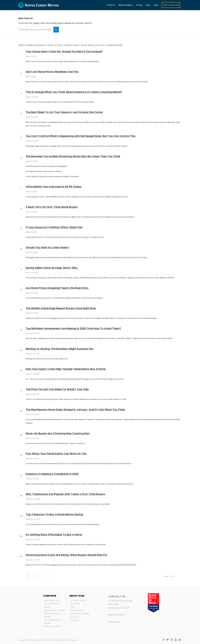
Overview (50, 596)
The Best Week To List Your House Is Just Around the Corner (64, 112)
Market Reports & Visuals (53, 615)
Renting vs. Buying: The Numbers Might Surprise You (59, 349)
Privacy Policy (58, 640)
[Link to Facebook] (164, 640)
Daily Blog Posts (52, 600)
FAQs (73, 607)
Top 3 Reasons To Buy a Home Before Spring (54, 514)
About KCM (77, 596)
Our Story (75, 604)
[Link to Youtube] (176, 640)
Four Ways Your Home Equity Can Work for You (56, 454)
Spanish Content (53, 626)
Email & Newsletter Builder (53, 621)
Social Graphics (52, 604)
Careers (74, 620)
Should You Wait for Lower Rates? (47, 248)
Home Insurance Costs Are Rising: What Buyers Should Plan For (67, 555)
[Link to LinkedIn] (180, 640)
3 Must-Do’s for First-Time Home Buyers (52, 207)
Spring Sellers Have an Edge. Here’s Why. (52, 268)
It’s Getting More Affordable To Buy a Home (54, 535)
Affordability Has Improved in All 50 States (54, 187)
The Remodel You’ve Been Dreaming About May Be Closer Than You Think (73, 156)
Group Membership (80, 614)
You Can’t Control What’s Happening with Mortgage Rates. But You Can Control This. (81, 136)
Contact (74, 617)
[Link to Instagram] (172, 640)
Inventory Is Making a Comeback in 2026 (52, 474)
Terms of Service (71, 640)
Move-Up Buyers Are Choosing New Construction (58, 433)
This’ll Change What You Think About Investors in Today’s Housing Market (74, 92)
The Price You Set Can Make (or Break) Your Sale (57, 389)
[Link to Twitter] (168, 640)
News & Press (77, 610)
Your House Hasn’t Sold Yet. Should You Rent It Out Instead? (64, 52)
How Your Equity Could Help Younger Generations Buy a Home (66, 369)
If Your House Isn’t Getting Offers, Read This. (54, 227)
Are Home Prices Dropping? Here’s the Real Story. (57, 288)
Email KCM (114, 622)
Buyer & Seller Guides (55, 610)
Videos (48, 607)
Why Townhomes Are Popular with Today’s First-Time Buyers (65, 494)
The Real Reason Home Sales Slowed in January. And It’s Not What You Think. (76, 410)
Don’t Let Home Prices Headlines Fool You (52, 72)
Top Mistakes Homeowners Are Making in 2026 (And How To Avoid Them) (73, 329)
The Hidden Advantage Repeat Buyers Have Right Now (61, 308)
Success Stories (78, 600)
